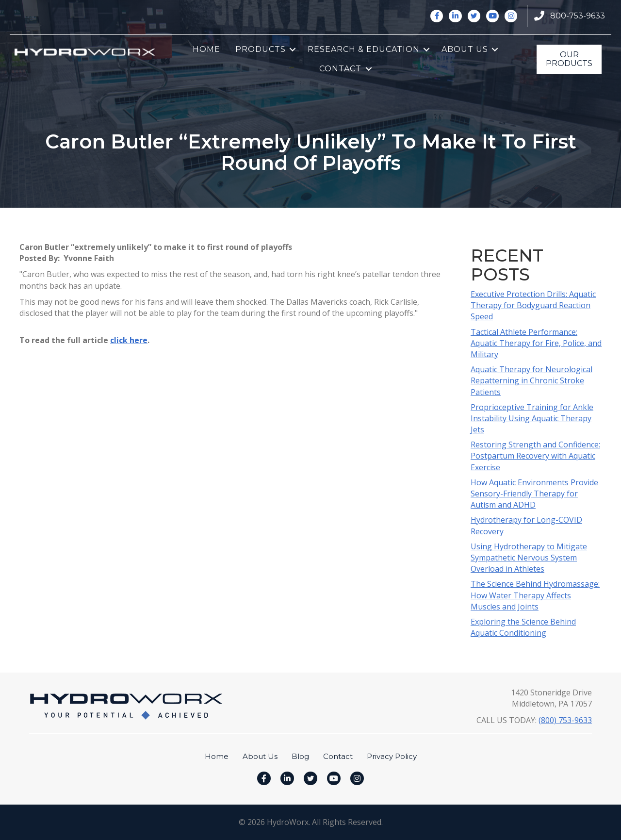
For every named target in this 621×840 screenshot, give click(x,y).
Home (206, 49)
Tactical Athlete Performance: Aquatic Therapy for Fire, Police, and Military (536, 343)
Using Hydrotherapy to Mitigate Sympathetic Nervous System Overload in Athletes (529, 558)
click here (129, 340)
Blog (300, 756)
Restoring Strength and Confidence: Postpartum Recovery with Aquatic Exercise (535, 456)
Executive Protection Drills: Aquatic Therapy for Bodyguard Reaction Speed (533, 305)
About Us (465, 49)
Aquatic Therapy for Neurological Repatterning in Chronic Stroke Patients (531, 380)
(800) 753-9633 (565, 720)
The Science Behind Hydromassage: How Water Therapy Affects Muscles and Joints (535, 595)
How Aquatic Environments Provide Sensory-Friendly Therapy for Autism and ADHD (534, 494)
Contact (340, 69)
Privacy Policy (392, 756)
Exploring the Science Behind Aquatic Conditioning (523, 627)
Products (261, 49)
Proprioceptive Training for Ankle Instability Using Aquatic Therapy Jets (532, 418)
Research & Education (364, 49)
